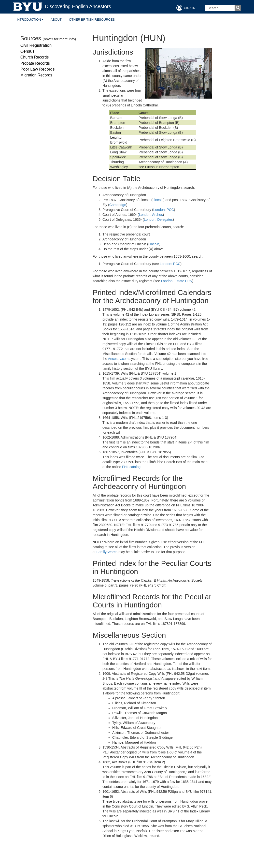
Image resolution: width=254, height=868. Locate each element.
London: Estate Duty (176, 281)
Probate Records (35, 63)
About (56, 20)
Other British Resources (92, 20)
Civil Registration (36, 45)
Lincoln (158, 200)
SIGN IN (185, 8)
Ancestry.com (118, 359)
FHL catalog (131, 467)
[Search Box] (220, 8)
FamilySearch (107, 552)
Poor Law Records (38, 69)
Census (28, 51)
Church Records (35, 57)
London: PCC (164, 210)
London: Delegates (158, 220)
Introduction (29, 20)
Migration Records (36, 75)
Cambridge (118, 205)
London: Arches (151, 215)
